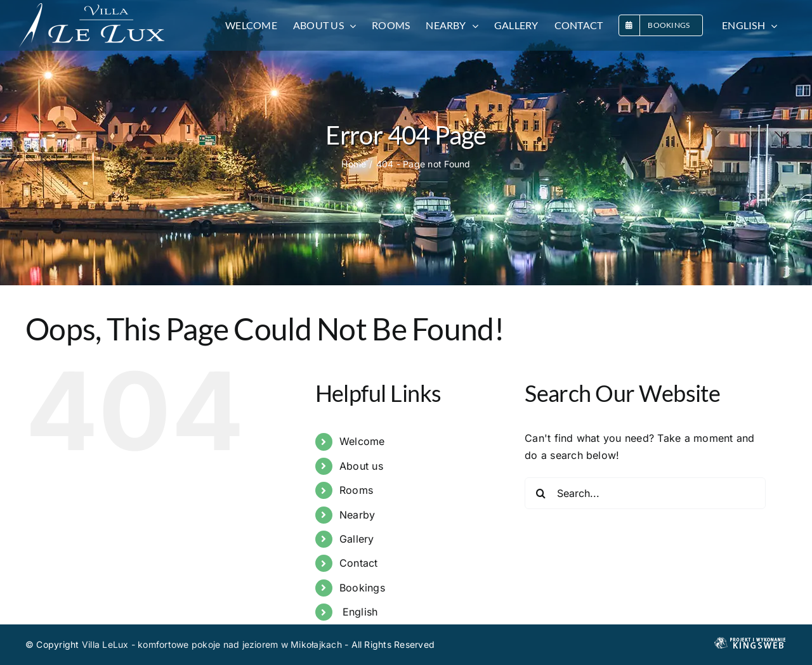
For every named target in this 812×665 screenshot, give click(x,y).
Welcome (362, 441)
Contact (359, 563)
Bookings (362, 588)
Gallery (357, 539)
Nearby (357, 515)
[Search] (540, 493)
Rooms (356, 490)
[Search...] (645, 493)
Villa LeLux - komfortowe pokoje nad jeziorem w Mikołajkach (212, 644)
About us (361, 466)
